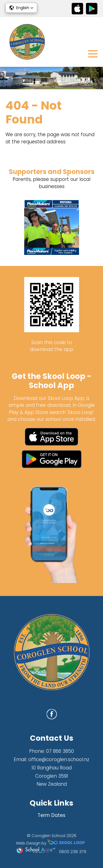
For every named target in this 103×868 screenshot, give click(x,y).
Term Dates (51, 815)
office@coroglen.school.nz (59, 759)
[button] (21, 8)
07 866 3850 (60, 751)
